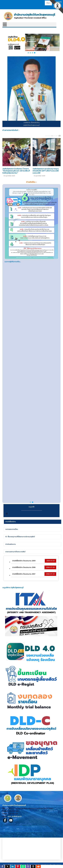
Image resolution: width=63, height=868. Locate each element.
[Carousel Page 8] (55, 136)
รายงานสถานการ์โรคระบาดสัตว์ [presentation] (15, 552)
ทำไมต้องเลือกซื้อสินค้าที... (12, 340)
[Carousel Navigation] (57, 136)
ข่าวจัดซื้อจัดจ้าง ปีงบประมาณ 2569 (24, 561)
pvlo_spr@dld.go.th (15, 816)
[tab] (33, 522)
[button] (28, 53)
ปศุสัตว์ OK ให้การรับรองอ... (13, 418)
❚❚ (60, 136)
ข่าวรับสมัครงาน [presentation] (11, 544)
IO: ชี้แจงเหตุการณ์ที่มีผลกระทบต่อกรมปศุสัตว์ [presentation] (20, 537)
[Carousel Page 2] (47, 136)
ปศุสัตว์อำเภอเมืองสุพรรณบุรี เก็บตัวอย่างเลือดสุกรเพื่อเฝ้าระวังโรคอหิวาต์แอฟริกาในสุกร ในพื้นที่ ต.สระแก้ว (16, 171)
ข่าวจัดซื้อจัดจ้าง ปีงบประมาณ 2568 (24, 567)
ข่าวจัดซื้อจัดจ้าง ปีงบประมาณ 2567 (24, 574)
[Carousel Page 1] (46, 136)
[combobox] (48, 3)
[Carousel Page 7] (53, 136)
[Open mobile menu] (5, 25)
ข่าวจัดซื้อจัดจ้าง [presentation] (11, 522)
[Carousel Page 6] (52, 136)
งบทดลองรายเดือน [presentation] (12, 529)
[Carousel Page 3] (48, 136)
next (58, 136)
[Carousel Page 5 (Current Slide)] (51, 136)
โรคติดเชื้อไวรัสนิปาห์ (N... (12, 262)
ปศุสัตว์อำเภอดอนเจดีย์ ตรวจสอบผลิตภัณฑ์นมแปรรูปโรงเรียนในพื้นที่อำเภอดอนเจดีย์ (45, 171)
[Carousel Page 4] (50, 136)
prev (57, 136)
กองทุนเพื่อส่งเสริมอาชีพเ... (12, 497)
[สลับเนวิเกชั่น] (7, 514)
